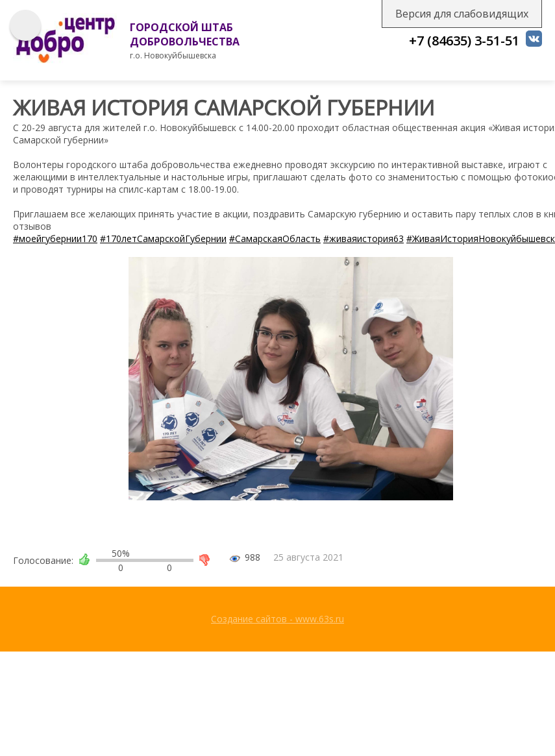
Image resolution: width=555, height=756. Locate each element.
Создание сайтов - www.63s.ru (277, 619)
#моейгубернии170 (55, 238)
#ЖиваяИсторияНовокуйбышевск (481, 238)
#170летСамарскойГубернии (163, 238)
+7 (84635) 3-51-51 (464, 41)
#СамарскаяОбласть (275, 238)
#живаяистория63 (364, 238)
